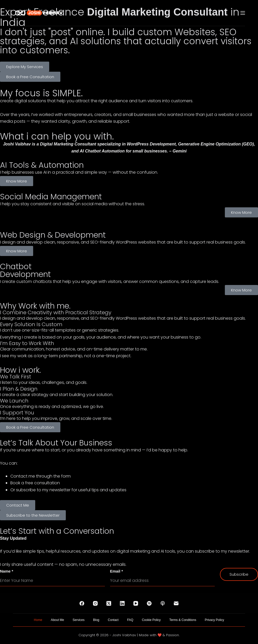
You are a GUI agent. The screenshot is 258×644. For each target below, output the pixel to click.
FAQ (130, 620)
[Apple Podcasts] (163, 603)
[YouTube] (136, 603)
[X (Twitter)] (109, 603)
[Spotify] (149, 603)
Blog (96, 620)
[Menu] (243, 13)
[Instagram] (95, 603)
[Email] (176, 603)
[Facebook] (82, 603)
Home (38, 620)
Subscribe (239, 574)
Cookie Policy (151, 620)
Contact (113, 620)
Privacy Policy (214, 620)
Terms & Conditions (183, 620)
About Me (57, 620)
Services (78, 620)
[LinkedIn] (122, 603)
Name (7, 571)
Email (117, 571)
